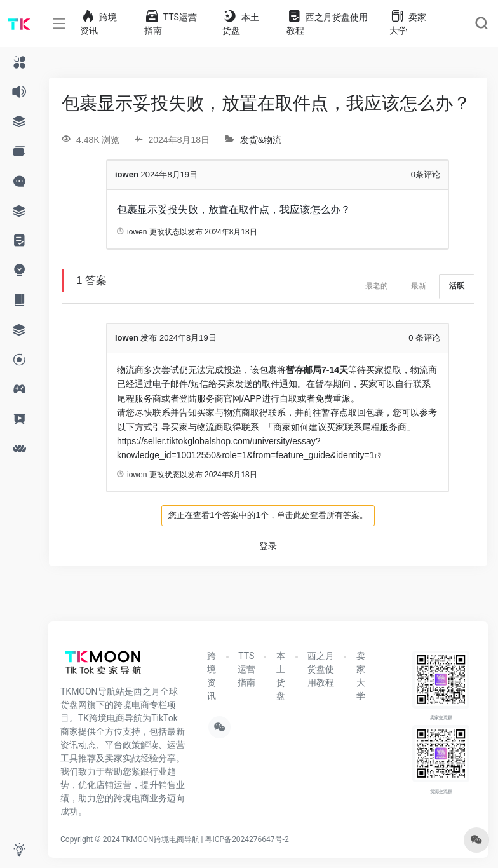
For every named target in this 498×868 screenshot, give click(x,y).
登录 (268, 546)
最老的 (377, 286)
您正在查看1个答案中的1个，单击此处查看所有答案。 (268, 515)
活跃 (457, 286)
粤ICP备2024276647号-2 (246, 839)
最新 (419, 286)
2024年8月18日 (231, 232)
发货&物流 (261, 140)
